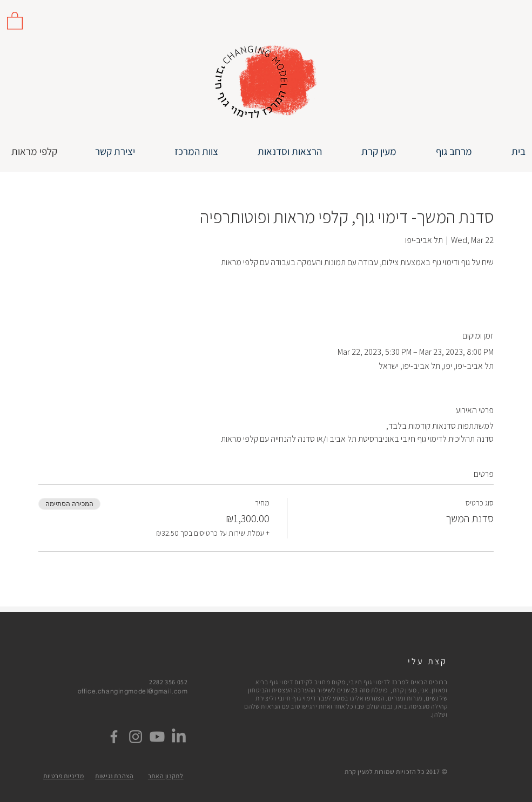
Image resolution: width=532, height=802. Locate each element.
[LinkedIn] (179, 737)
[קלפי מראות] (35, 151)
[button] (278, 151)
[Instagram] (136, 737)
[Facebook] (114, 737)
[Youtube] (157, 737)
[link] (15, 20)
